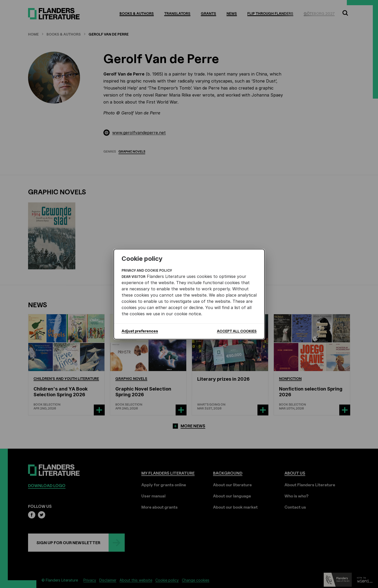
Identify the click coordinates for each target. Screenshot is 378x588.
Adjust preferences (140, 331)
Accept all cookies (237, 331)
